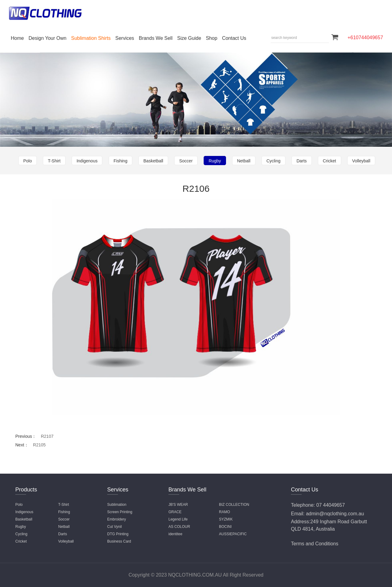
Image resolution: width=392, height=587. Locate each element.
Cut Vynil (115, 527)
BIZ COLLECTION (234, 505)
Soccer (186, 161)
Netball (244, 161)
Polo (28, 161)
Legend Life (178, 519)
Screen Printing (120, 512)
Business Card (119, 541)
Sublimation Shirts (91, 38)
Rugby (215, 161)
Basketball (153, 161)
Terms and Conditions (315, 544)
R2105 (39, 445)
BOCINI (225, 527)
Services (125, 38)
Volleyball (361, 161)
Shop (211, 38)
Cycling (273, 161)
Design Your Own (47, 38)
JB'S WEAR (178, 505)
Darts (302, 161)
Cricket (330, 161)
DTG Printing (118, 534)
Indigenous (87, 161)
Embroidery (117, 519)
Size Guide (189, 38)
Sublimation (117, 505)
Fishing (121, 161)
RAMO (224, 512)
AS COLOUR (179, 527)
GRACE (175, 512)
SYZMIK (226, 519)
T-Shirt (54, 161)
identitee (175, 534)
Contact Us (234, 38)
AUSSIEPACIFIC (233, 534)
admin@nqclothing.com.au (335, 514)
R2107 (47, 436)
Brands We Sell (156, 38)
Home (17, 38)
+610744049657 (365, 38)
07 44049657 (331, 505)
